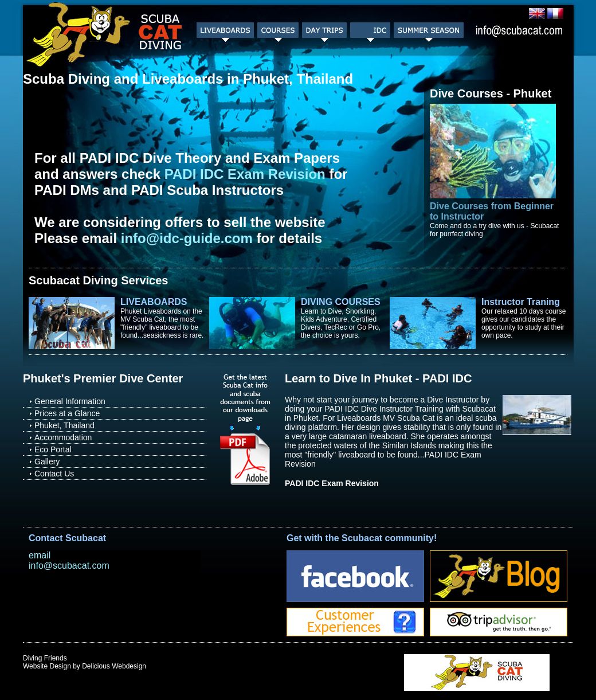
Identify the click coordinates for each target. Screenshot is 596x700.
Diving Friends (45, 658)
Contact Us (54, 474)
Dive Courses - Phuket (491, 93)
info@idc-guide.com (187, 238)
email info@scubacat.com (69, 560)
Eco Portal (53, 449)
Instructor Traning (521, 302)
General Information (70, 401)
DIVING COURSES (341, 302)
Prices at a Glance (67, 413)
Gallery (47, 462)
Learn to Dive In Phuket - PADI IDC (378, 378)
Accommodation (63, 437)
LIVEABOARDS (154, 302)
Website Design (47, 666)
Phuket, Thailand (64, 425)
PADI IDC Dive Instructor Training (384, 409)
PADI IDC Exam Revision (245, 174)
